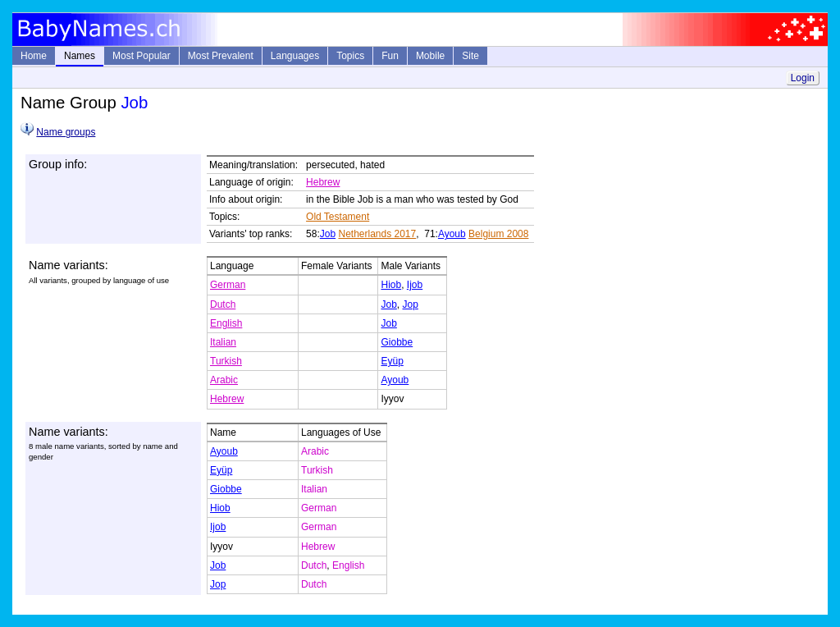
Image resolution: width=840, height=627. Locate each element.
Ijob (415, 285)
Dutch (223, 304)
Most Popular (142, 56)
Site (470, 56)
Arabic (224, 380)
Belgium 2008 (498, 234)
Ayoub (452, 234)
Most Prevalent (221, 56)
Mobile (430, 56)
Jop (411, 304)
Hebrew (323, 182)
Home (34, 56)
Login (803, 78)
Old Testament (338, 217)
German (228, 285)
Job (328, 234)
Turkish (226, 361)
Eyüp (392, 361)
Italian (223, 342)
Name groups (66, 132)
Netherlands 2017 (377, 234)
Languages (295, 56)
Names (80, 56)
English (226, 323)
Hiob (391, 285)
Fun (390, 56)
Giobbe (397, 342)
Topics (350, 56)
